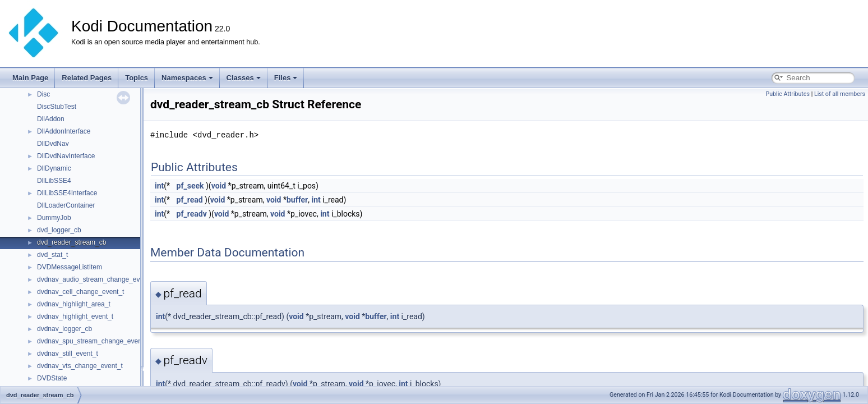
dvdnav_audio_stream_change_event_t (96, 279)
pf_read (190, 200)
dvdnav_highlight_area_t (74, 304)
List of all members (840, 94)
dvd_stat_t (52, 255)
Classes (244, 78)
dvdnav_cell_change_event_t (80, 292)
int (159, 186)
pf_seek (190, 186)
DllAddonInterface (64, 131)
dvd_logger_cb (59, 230)
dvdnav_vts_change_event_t (80, 366)
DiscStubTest (57, 107)
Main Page (30, 78)
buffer (297, 200)
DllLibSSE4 (54, 181)
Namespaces (187, 78)
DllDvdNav (53, 144)
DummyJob (54, 218)
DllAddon (51, 119)
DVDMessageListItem (70, 267)
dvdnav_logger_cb (64, 329)
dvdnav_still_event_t (68, 353)
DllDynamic (54, 168)
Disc (43, 94)
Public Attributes (788, 94)
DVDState (52, 378)
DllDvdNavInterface (66, 156)
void (219, 186)
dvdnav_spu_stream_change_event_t (93, 341)
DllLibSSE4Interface (67, 193)
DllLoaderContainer (66, 205)
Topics (137, 78)
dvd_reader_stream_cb (71, 242)
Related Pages (87, 78)
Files (286, 78)
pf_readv (192, 214)
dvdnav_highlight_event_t (75, 316)
